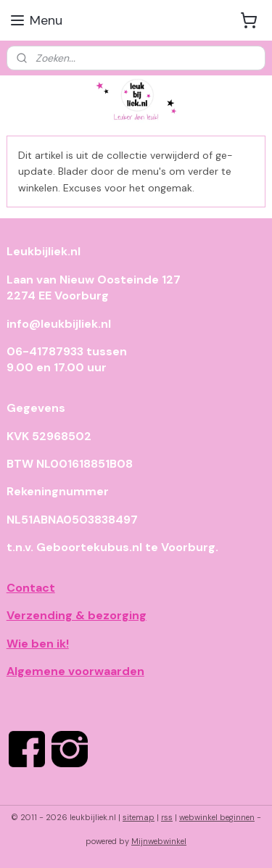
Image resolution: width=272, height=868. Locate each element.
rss (167, 817)
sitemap (139, 817)
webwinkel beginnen (217, 817)
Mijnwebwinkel (159, 841)
